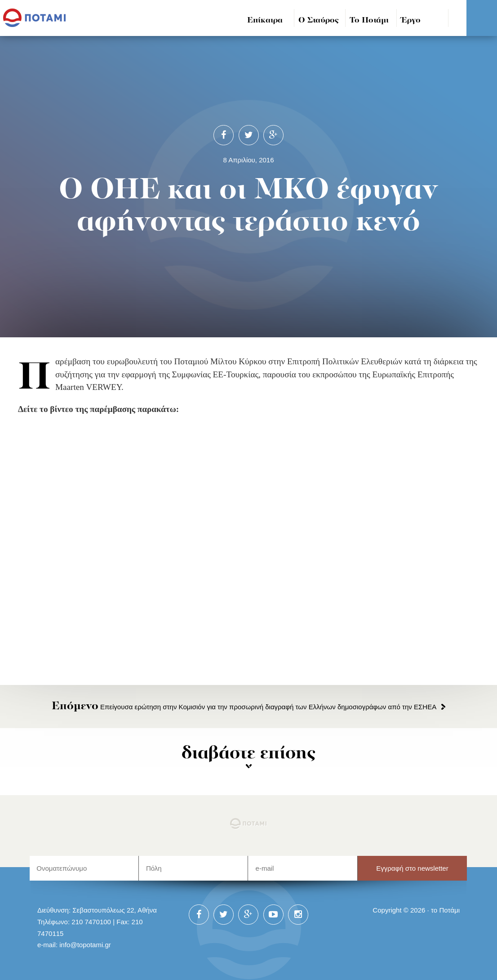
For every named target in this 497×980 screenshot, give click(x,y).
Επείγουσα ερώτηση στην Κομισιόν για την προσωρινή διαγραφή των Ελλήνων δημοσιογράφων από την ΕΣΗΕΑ (244, 707)
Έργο (411, 20)
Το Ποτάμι (369, 20)
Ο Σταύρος (319, 20)
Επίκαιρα (265, 20)
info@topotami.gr (85, 945)
